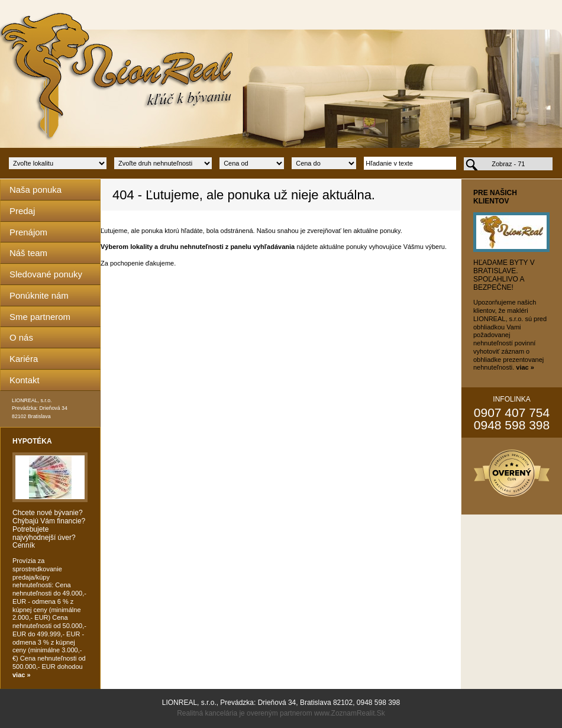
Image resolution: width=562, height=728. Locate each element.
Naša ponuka (35, 190)
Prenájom (28, 232)
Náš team (28, 253)
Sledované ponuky (46, 274)
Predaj (22, 211)
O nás (21, 337)
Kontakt (25, 380)
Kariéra (24, 359)
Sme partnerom (40, 317)
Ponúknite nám (39, 295)
